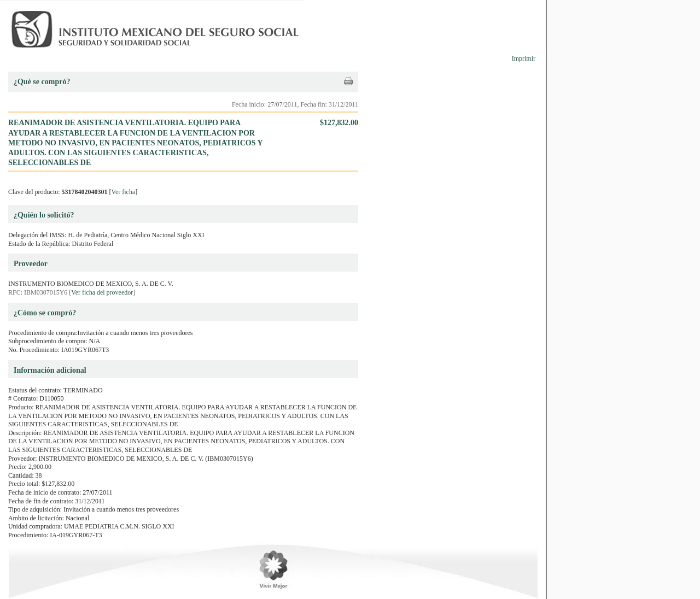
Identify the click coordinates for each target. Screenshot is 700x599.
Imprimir (524, 58)
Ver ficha (124, 192)
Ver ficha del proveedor (102, 292)
